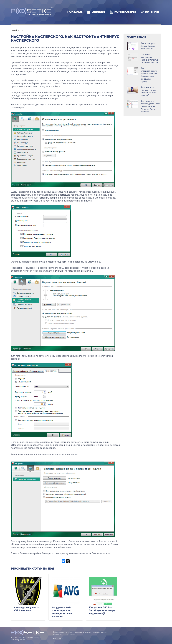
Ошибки (98, 12)
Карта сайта (58, 638)
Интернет (152, 12)
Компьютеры (125, 12)
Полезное (75, 12)
